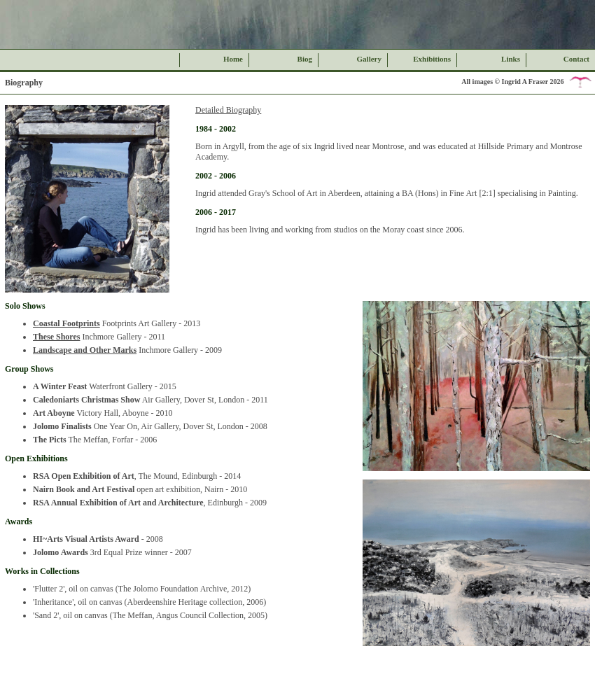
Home (233, 59)
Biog (305, 59)
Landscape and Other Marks (85, 350)
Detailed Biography (228, 110)
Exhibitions (432, 59)
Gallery (369, 59)
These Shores (56, 337)
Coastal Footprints (66, 323)
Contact (576, 59)
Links (511, 59)
